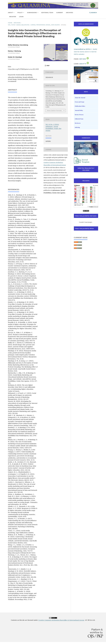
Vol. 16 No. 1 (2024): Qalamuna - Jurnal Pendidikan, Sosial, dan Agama (34, 25)
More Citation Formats (54, 111)
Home (10, 23)
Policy (20, 13)
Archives (69, 13)
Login (21, 17)
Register (13, 17)
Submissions (32, 13)
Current (60, 13)
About (11, 13)
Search (93, 13)
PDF (48, 66)
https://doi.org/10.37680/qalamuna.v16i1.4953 (23, 69)
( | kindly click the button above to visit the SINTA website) (86, 52)
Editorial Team (47, 13)
